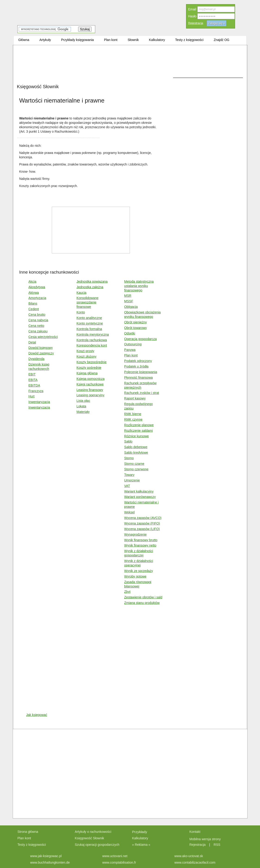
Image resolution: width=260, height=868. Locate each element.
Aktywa (34, 293)
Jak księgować (37, 715)
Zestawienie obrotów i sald (143, 597)
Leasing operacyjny (90, 395)
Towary (129, 475)
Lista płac (83, 401)
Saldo (128, 441)
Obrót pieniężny (135, 322)
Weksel (129, 512)
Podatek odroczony (138, 361)
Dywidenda (36, 359)
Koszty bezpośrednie (92, 362)
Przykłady (140, 832)
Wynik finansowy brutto (141, 540)
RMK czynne (133, 419)
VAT (127, 486)
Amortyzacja (37, 298)
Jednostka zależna (90, 287)
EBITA (33, 380)
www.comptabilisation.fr (119, 862)
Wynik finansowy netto (140, 545)
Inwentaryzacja (39, 402)
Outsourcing (133, 344)
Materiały (83, 412)
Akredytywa (37, 287)
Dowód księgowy (41, 348)
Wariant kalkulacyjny (139, 491)
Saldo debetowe (136, 447)
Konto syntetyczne (90, 323)
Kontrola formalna (89, 329)
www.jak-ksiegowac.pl (46, 856)
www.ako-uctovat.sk (189, 856)
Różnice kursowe (136, 436)
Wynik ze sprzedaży (138, 571)
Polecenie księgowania (141, 372)
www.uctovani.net (115, 856)
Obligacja (131, 307)
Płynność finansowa (138, 378)
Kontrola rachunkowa (92, 340)
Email (192, 9)
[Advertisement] (56, 92)
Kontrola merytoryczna (93, 334)
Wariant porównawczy (140, 497)
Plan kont (131, 355)
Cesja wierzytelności (43, 337)
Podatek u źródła (136, 366)
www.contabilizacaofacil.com (195, 862)
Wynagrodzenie (135, 534)
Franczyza (36, 391)
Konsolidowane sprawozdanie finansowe (87, 302)
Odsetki (130, 333)
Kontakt (195, 832)
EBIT (32, 374)
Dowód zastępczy (41, 353)
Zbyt (127, 592)
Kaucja (81, 293)
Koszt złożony (86, 356)
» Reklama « (141, 845)
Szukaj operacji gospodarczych (97, 845)
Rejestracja (196, 23)
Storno (129, 458)
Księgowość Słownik (90, 838)
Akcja (32, 281)
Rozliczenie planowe (139, 425)
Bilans (33, 303)
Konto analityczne (89, 318)
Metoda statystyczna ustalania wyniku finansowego (139, 286)
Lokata (81, 406)
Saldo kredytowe (136, 453)
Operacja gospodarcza (140, 339)
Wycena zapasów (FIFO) (142, 523)
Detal (32, 342)
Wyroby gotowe (135, 576)
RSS (217, 845)
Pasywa (130, 350)
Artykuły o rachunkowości (93, 832)
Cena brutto (37, 315)
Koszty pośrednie (89, 368)
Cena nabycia (38, 320)
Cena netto (36, 326)
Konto (81, 312)
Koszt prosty (85, 351)
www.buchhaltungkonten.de (50, 862)
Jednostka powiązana (92, 281)
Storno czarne (134, 464)
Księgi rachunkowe (90, 384)
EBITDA (34, 385)
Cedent (34, 309)
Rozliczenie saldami (138, 431)
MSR (128, 296)
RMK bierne (133, 414)
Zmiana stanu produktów (142, 603)
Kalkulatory (140, 838)
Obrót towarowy (135, 328)
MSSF (129, 301)
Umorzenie (132, 480)
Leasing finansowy (90, 390)
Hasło (192, 16)
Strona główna (28, 832)
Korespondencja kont (92, 345)
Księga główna (87, 373)
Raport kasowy (135, 398)
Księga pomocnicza (90, 379)
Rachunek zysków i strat (142, 393)
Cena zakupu (38, 331)
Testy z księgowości (32, 845)
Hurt (31, 396)
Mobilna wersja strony (206, 839)
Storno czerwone (136, 469)
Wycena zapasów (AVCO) (143, 518)
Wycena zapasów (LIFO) (142, 529)
